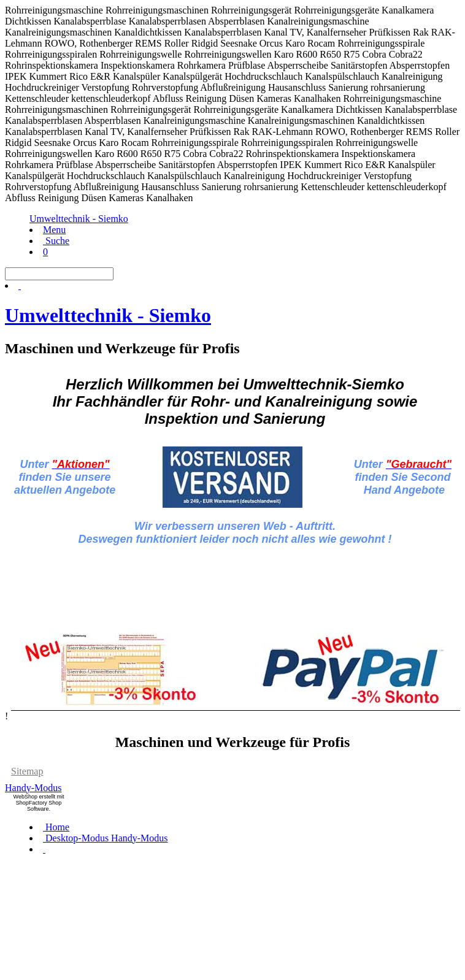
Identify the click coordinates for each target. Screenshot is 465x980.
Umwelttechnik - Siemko (79, 219)
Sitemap (27, 771)
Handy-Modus (33, 788)
